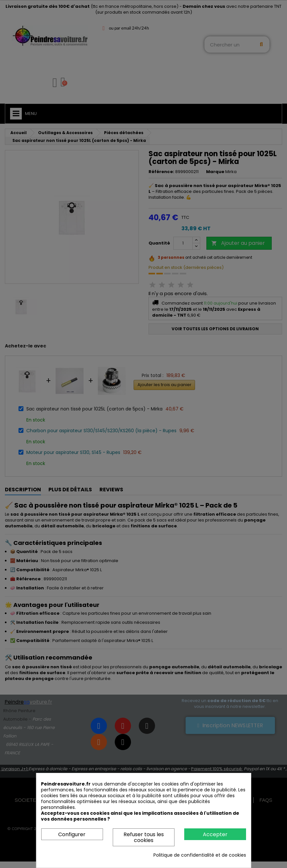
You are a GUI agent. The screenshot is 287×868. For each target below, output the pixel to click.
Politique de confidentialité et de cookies (200, 855)
